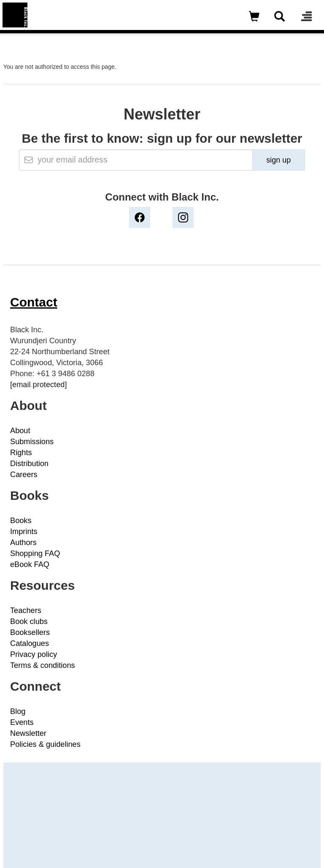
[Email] (136, 160)
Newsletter (28, 733)
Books (21, 521)
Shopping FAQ (35, 553)
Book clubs (29, 621)
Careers (24, 475)
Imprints (24, 532)
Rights (21, 453)
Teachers (26, 610)
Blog (18, 711)
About (20, 431)
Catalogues (30, 643)
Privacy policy (34, 654)
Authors (23, 542)
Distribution (29, 464)
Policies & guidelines (45, 744)
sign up (278, 160)
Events (22, 722)
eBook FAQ (30, 564)
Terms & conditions (43, 665)
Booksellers (30, 632)
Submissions (32, 442)
